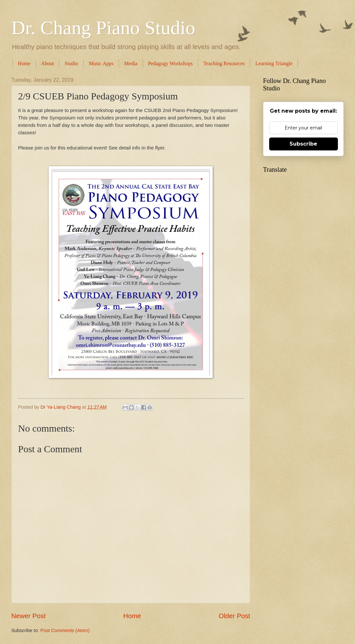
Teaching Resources (224, 63)
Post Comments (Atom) (65, 630)
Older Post (234, 616)
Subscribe (303, 144)
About (47, 63)
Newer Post (28, 616)
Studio (71, 63)
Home (24, 63)
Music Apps (101, 63)
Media (131, 63)
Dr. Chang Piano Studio (103, 28)
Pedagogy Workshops (170, 63)
